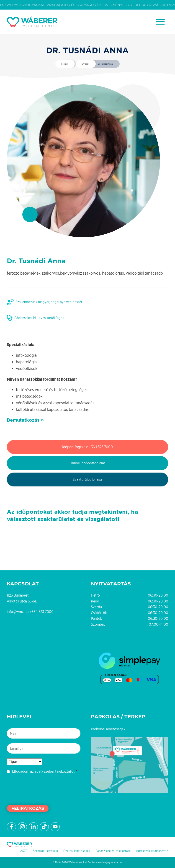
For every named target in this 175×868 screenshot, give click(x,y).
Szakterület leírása (87, 480)
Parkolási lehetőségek (108, 729)
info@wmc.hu (18, 612)
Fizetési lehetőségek (77, 851)
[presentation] (41, 789)
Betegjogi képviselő (45, 851)
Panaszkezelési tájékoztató (113, 851)
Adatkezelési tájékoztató (152, 851)
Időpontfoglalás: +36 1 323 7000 (87, 447)
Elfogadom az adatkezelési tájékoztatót (43, 771)
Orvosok (85, 64)
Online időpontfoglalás (87, 463)
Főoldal (65, 64)
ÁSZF (24, 851)
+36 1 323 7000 (42, 612)
